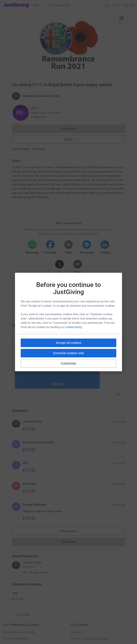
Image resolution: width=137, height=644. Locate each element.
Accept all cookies (69, 343)
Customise (69, 363)
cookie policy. (74, 327)
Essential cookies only (68, 353)
